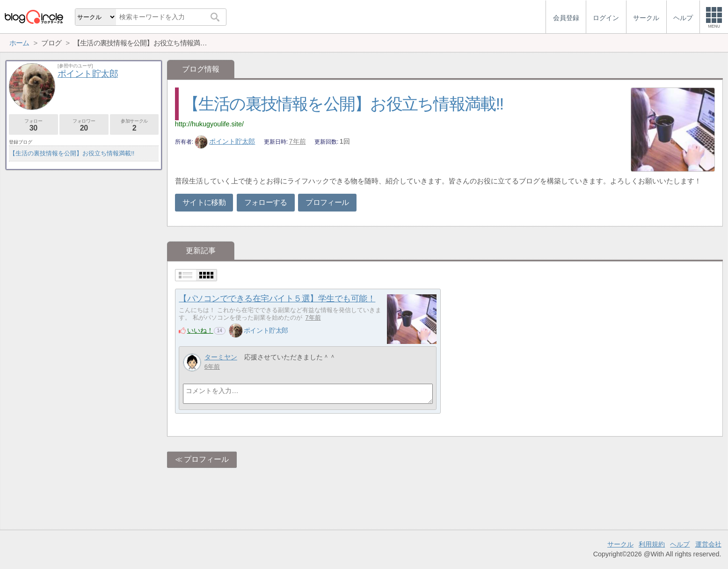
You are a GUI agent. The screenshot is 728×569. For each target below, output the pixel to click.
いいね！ (200, 330)
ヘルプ (680, 544)
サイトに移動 (204, 202)
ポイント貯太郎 (225, 141)
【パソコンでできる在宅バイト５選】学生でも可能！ (277, 299)
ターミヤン (221, 357)
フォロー (33, 125)
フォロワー (84, 125)
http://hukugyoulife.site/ (209, 124)
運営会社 (708, 544)
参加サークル (135, 125)
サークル (620, 544)
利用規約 (652, 544)
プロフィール (327, 202)
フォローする (266, 202)
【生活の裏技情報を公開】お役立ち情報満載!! (343, 104)
